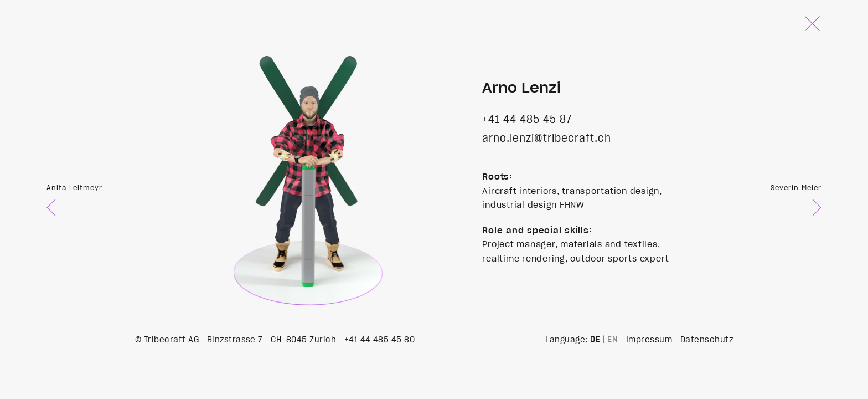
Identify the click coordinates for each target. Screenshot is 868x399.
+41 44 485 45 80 (380, 340)
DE (595, 340)
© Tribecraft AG (167, 340)
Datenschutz (707, 340)
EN (613, 340)
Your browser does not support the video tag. (303, 163)
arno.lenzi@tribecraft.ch (547, 139)
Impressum (649, 340)
